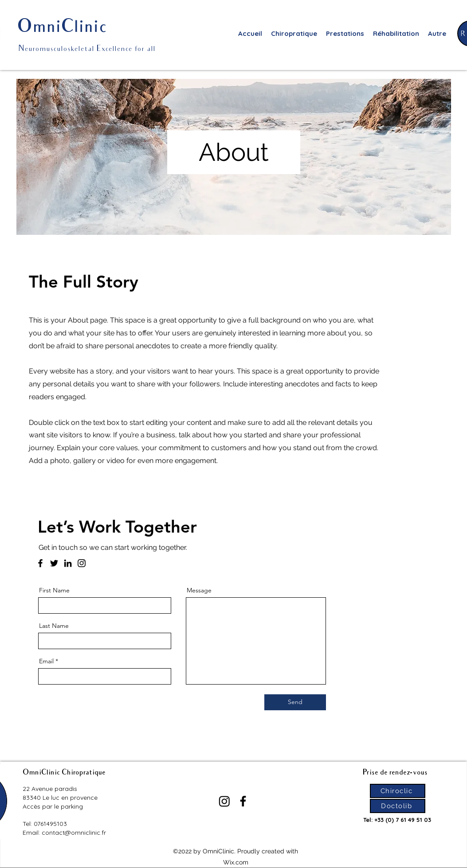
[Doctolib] (398, 806)
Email (46, 661)
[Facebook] (40, 563)
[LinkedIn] (68, 563)
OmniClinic (62, 28)
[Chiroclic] (398, 791)
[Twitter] (54, 563)
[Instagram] (82, 563)
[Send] (295, 702)
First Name (54, 590)
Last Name (54, 626)
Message (199, 590)
